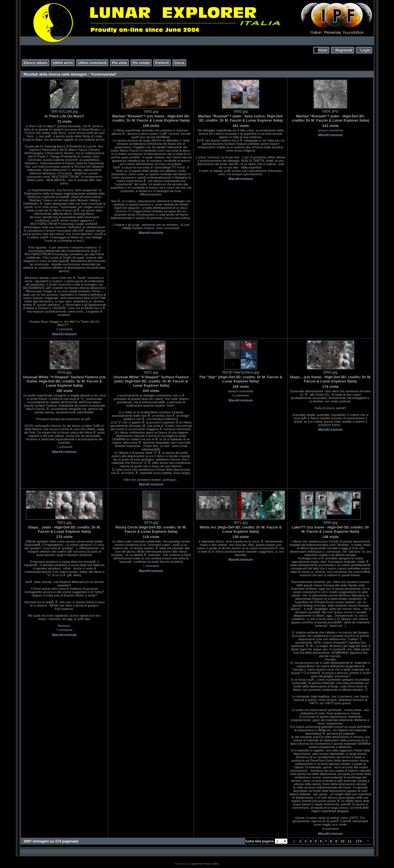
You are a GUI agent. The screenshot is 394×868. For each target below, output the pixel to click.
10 (342, 841)
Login (365, 50)
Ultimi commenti (92, 63)
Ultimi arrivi (63, 63)
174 (359, 841)
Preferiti (162, 63)
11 (349, 841)
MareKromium (64, 334)
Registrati (344, 50)
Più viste (119, 63)
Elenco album (36, 63)
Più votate (141, 63)
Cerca (179, 63)
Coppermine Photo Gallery (204, 864)
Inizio (322, 50)
